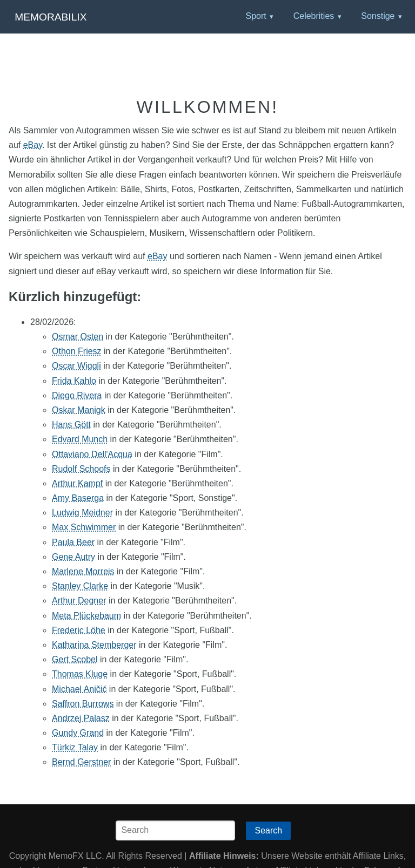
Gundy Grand (78, 733)
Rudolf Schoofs (81, 469)
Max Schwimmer (84, 527)
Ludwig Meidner (82, 513)
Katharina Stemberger (94, 645)
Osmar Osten (78, 337)
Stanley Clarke (80, 586)
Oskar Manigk (79, 410)
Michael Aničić (79, 689)
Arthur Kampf (77, 483)
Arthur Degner (79, 601)
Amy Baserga (78, 498)
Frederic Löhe (79, 630)
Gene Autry (73, 557)
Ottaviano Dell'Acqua (92, 454)
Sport (256, 16)
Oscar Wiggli (76, 366)
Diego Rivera (77, 395)
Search (268, 830)
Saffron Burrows (83, 704)
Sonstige (378, 16)
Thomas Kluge (80, 674)
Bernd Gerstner (81, 762)
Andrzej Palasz (81, 718)
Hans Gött (71, 425)
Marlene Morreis (83, 571)
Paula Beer (73, 542)
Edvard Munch (80, 439)
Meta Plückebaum (86, 616)
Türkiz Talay (75, 747)
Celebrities (314, 16)
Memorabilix (51, 17)
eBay (33, 145)
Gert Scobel (75, 659)
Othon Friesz (77, 351)
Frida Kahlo (74, 381)
